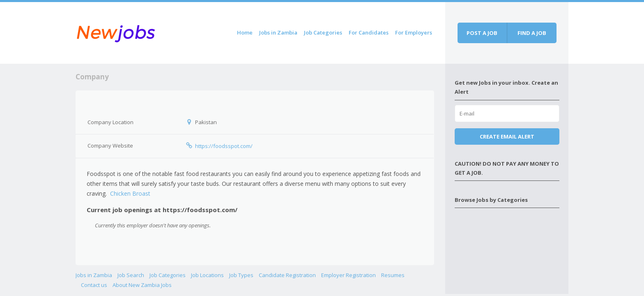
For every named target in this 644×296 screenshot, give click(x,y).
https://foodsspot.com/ (224, 146)
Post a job (482, 33)
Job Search (131, 275)
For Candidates (369, 32)
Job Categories (323, 32)
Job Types (241, 275)
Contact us (94, 285)
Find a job (532, 33)
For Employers (414, 32)
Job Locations (207, 275)
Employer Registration (348, 275)
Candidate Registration (287, 275)
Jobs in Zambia (278, 32)
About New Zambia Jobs (142, 285)
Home (245, 32)
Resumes (393, 275)
